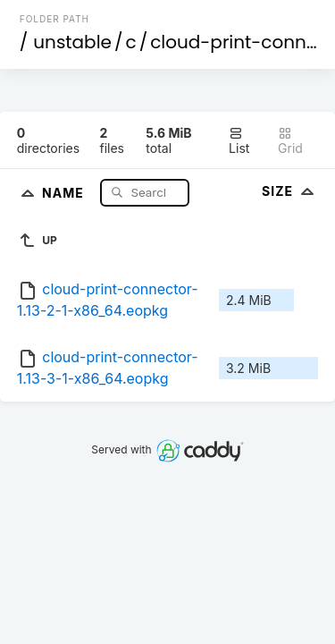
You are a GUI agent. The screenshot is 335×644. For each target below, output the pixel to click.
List (239, 141)
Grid (290, 141)
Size (290, 191)
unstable (72, 42)
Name (65, 192)
